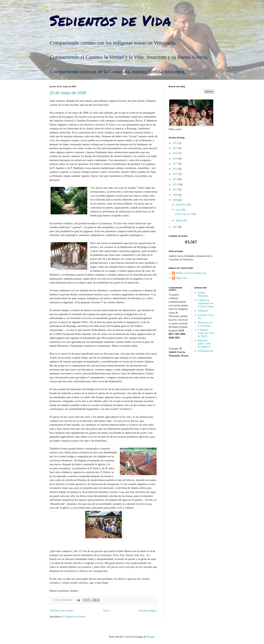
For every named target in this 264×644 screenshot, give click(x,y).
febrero (180, 220)
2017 (176, 164)
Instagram (203, 311)
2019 (176, 153)
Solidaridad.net (205, 351)
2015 (176, 174)
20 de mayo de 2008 (68, 93)
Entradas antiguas (148, 611)
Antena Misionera (203, 294)
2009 (176, 195)
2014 (176, 179)
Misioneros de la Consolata (205, 324)
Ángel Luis (181, 278)
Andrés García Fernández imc (191, 273)
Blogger (151, 637)
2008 (176, 200)
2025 (176, 143)
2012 (176, 190)
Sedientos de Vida (110, 20)
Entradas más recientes (62, 611)
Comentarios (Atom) (75, 617)
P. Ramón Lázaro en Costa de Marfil (206, 333)
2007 (176, 227)
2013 (176, 184)
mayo (179, 210)
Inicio (106, 611)
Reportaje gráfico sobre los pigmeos (204, 344)
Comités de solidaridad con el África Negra (206, 303)
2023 (176, 148)
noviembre (181, 205)
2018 (176, 159)
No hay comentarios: (63, 600)
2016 (176, 169)
